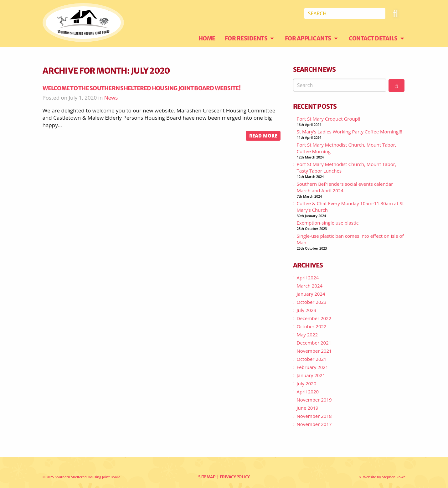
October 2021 (312, 359)
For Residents (246, 38)
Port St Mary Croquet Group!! (329, 119)
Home (207, 38)
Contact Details (373, 38)
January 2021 (311, 375)
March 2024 (310, 286)
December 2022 (314, 318)
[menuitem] (212, 39)
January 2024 (311, 294)
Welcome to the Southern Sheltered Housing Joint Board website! (142, 88)
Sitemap (207, 477)
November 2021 (314, 351)
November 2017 (314, 424)
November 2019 (314, 400)
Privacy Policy (235, 477)
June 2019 (308, 408)
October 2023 (312, 302)
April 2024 (308, 278)
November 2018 (314, 416)
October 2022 (312, 326)
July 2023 (307, 310)
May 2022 (307, 335)
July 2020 (307, 383)
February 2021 (313, 367)
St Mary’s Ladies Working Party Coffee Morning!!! (350, 132)
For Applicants (308, 38)
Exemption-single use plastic (328, 223)
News (111, 98)
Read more (263, 136)
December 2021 (314, 343)
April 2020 (308, 392)
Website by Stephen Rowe (384, 477)
